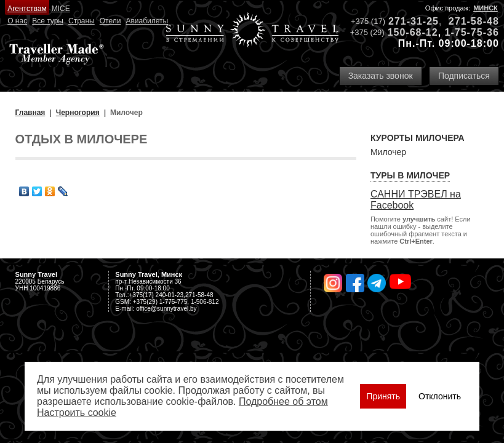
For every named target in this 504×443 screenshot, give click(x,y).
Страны (82, 21)
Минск (486, 8)
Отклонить (440, 396)
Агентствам (27, 9)
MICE (61, 9)
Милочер (388, 152)
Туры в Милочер (410, 175)
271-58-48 (474, 21)
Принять (383, 396)
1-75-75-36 (472, 32)
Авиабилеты (147, 21)
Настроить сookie (77, 413)
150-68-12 (413, 32)
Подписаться (464, 76)
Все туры (48, 21)
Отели (110, 21)
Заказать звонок (381, 76)
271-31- (407, 21)
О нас (17, 21)
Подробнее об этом (283, 401)
